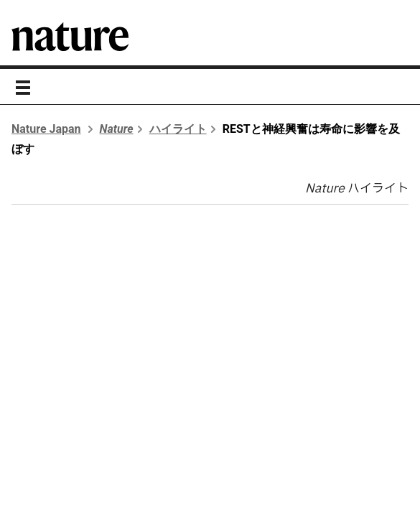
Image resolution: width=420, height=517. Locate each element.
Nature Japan (46, 129)
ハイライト (178, 129)
